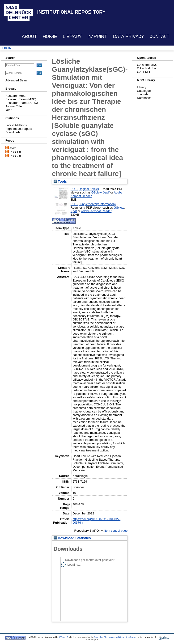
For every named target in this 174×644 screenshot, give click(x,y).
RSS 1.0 (15, 152)
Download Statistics (72, 538)
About (29, 36)
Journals (143, 94)
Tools (60, 181)
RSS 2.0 (15, 156)
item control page (116, 531)
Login (7, 48)
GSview (96, 192)
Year (8, 110)
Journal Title (14, 106)
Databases (144, 98)
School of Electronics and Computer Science (116, 637)
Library (72, 36)
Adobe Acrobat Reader (96, 211)
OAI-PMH (143, 72)
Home (50, 36)
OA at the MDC (147, 65)
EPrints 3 (64, 637)
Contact (160, 36)
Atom (13, 148)
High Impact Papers (19, 129)
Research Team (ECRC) (22, 103)
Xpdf (106, 192)
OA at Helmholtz (148, 68)
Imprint (97, 36)
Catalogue (144, 91)
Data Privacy (129, 36)
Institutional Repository (71, 12)
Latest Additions (16, 125)
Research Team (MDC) (21, 99)
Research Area (15, 96)
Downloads (13, 132)
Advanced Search (17, 80)
